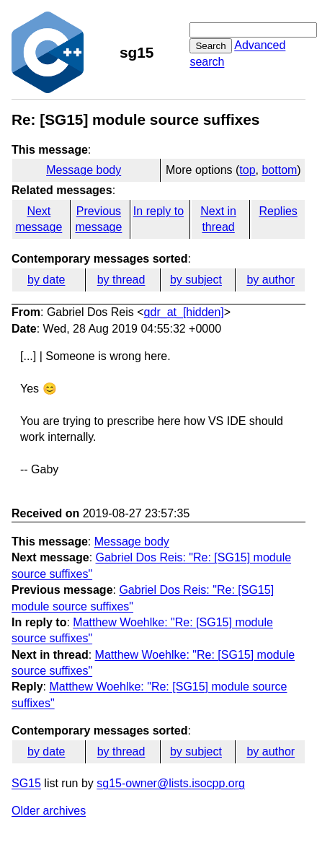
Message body (84, 170)
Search (210, 46)
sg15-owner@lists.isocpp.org (171, 783)
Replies (278, 211)
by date (46, 280)
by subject (196, 280)
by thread (121, 280)
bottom (279, 170)
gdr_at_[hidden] (184, 312)
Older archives (49, 811)
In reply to (158, 211)
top (247, 170)
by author (271, 280)
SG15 (26, 783)
